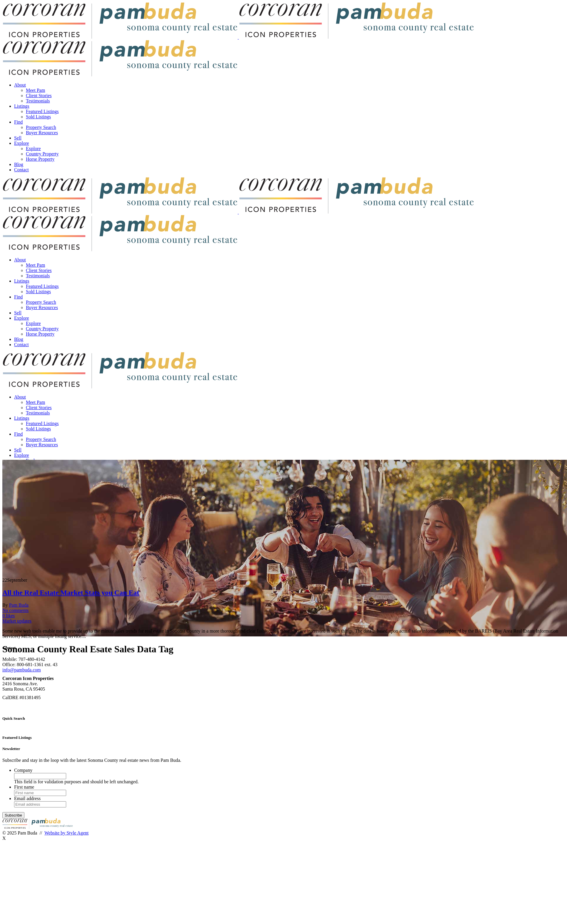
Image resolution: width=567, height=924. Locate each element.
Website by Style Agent (66, 833)
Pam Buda (19, 605)
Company (23, 770)
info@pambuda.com (22, 670)
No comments (15, 610)
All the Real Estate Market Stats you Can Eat (71, 593)
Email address (27, 798)
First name (24, 787)
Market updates (17, 621)
